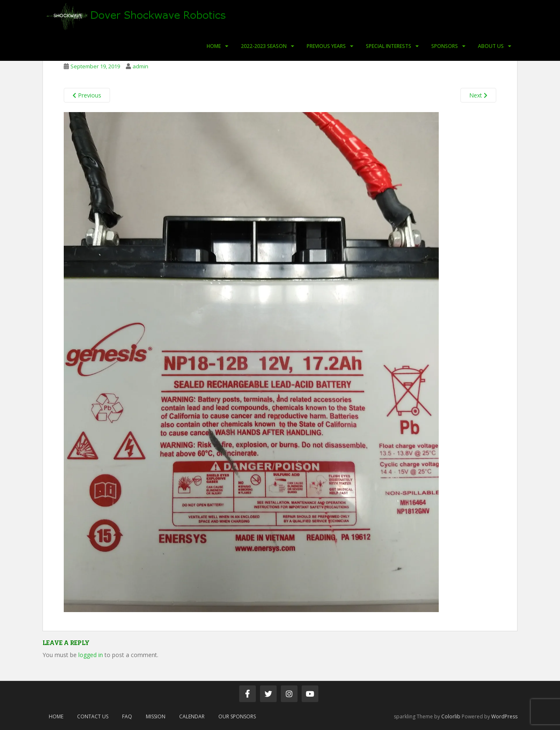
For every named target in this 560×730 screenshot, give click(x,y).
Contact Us (93, 716)
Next (478, 95)
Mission (156, 716)
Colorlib (451, 716)
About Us (491, 46)
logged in (91, 655)
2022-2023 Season (264, 46)
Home (214, 46)
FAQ (127, 716)
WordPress (504, 716)
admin (140, 66)
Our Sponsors (237, 716)
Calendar (192, 716)
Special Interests (389, 46)
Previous (87, 95)
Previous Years (326, 46)
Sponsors (445, 46)
